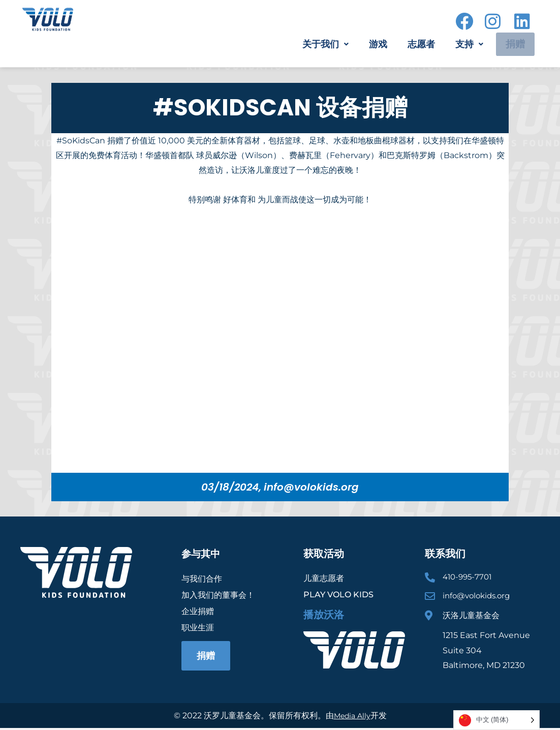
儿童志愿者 (324, 578)
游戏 (370, 44)
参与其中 (202, 554)
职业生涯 (198, 627)
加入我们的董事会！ (218, 595)
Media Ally (352, 718)
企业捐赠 (198, 611)
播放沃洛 (324, 615)
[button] (317, 44)
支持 (461, 44)
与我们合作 (202, 578)
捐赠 (510, 44)
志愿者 (413, 44)
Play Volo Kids (338, 595)
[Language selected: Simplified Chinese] (496, 720)
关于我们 (317, 44)
